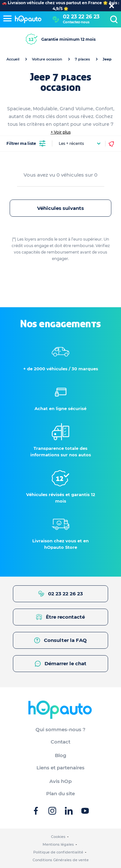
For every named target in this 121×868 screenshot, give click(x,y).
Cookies (58, 837)
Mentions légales (58, 844)
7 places (82, 59)
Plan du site (60, 793)
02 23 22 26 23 (81, 17)
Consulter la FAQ (60, 640)
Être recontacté (60, 617)
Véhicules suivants (60, 208)
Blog (60, 755)
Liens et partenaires (60, 768)
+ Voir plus (61, 132)
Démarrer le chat (61, 663)
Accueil (13, 59)
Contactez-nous (76, 22)
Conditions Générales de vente (61, 860)
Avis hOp (60, 781)
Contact (60, 742)
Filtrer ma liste (26, 143)
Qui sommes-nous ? (60, 729)
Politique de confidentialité (58, 852)
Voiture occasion (47, 59)
